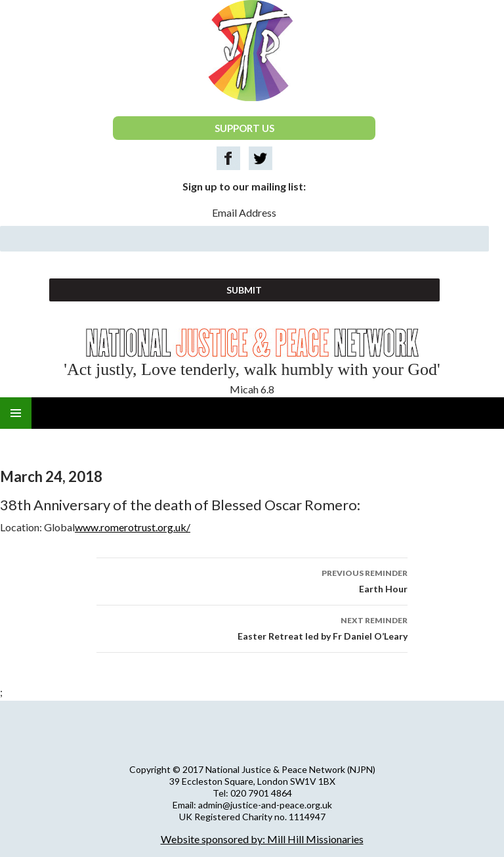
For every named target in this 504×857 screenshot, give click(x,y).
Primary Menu (16, 413)
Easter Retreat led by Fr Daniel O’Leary (252, 627)
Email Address (244, 212)
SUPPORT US (244, 128)
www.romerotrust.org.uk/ (133, 527)
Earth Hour (252, 580)
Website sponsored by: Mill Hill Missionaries (262, 839)
